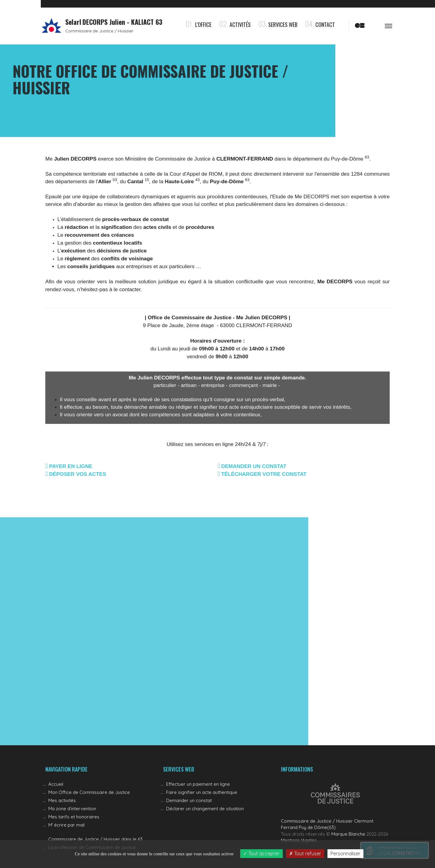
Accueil (56, 784)
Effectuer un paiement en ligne (198, 784)
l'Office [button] (198, 24)
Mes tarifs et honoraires (74, 817)
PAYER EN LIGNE (71, 466)
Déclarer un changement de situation (205, 809)
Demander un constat (189, 800)
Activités (235, 24)
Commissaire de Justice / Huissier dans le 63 (95, 839)
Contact (320, 24)
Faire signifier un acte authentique (202, 792)
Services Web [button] (278, 24)
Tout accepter (261, 853)
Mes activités (62, 800)
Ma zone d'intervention (72, 809)
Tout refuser (305, 853)
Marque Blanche (348, 834)
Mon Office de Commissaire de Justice (89, 792)
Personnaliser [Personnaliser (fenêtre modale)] (345, 853)
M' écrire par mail (66, 825)
